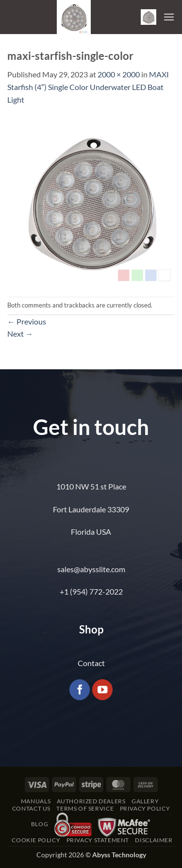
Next (20, 334)
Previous (27, 321)
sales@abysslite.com (91, 569)
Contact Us (31, 808)
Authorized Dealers (91, 801)
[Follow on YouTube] (103, 690)
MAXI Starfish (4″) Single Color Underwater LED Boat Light (88, 87)
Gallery (145, 801)
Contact (91, 663)
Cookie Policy (36, 840)
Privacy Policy (145, 808)
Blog (40, 824)
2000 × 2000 (119, 74)
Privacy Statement (98, 840)
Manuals (36, 801)
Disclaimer (154, 840)
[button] (149, 17)
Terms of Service (85, 808)
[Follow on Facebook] (80, 690)
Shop (91, 629)
